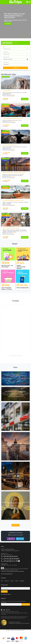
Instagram (22, 581)
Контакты (7, 581)
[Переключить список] (27, 49)
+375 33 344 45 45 (9, 559)
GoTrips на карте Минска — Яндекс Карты (15, 356)
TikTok (17, 581)
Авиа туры (16, 43)
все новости (16, 525)
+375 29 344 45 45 (9, 556)
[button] (26, 36)
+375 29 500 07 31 (9, 561)
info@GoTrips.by (4, 564)
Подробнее (25, 99)
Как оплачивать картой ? (6, 594)
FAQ (2, 581)
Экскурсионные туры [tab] (7, 43)
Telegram (20, 539)
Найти (16, 68)
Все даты (13, 95)
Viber (11, 539)
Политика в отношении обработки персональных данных (12, 571)
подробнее (8, 24)
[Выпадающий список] (16, 49)
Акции (12, 581)
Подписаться (26, 604)
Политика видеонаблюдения (7, 574)
